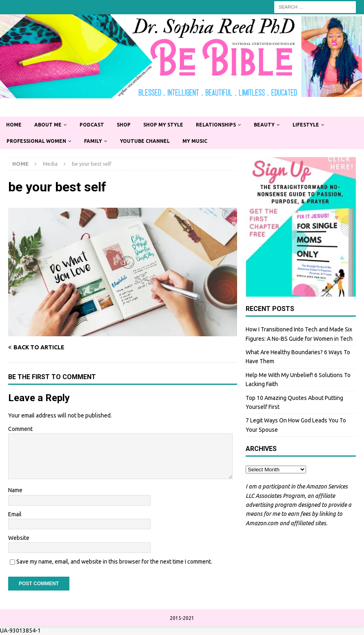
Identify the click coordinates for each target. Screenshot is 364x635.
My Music (195, 141)
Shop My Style (163, 125)
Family (93, 141)
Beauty (264, 125)
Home (14, 125)
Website (19, 538)
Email (15, 514)
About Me (48, 125)
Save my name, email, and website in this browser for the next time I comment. (114, 562)
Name (15, 490)
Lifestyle (306, 125)
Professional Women (36, 141)
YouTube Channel (145, 141)
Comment (20, 429)
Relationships (216, 125)
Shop (124, 125)
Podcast (92, 125)
